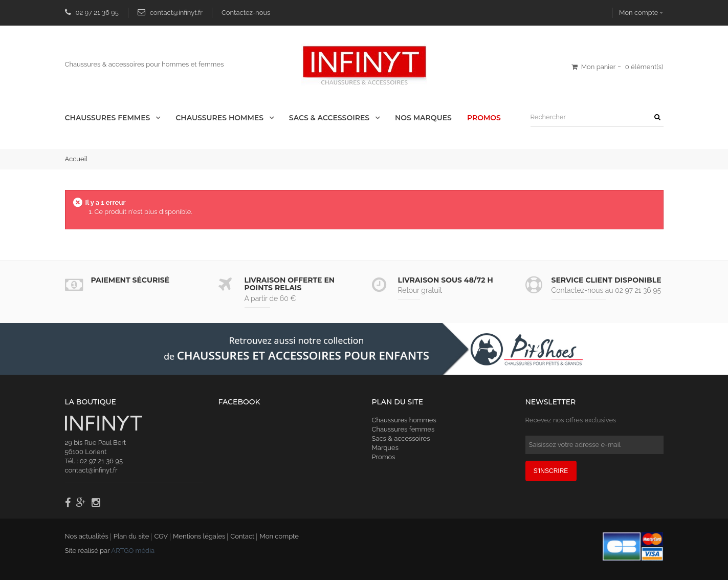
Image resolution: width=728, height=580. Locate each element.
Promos (484, 118)
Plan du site (131, 536)
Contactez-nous (246, 13)
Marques (385, 448)
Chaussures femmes (403, 429)
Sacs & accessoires (330, 118)
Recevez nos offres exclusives (571, 420)
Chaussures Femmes (109, 118)
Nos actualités (87, 536)
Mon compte (638, 13)
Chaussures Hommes (220, 118)
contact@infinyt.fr (176, 13)
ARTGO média (133, 551)
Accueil (76, 159)
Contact (242, 536)
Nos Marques (423, 118)
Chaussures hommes (404, 420)
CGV (161, 536)
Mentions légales (199, 536)
